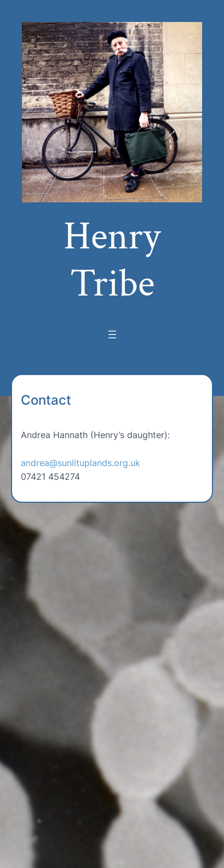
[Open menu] (112, 334)
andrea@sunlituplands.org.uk (81, 463)
